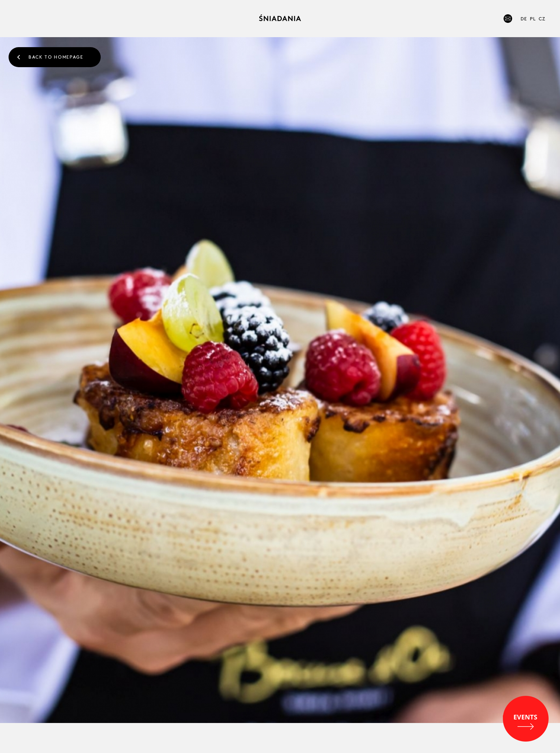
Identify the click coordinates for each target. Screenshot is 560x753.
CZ (542, 18)
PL (533, 18)
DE (524, 18)
